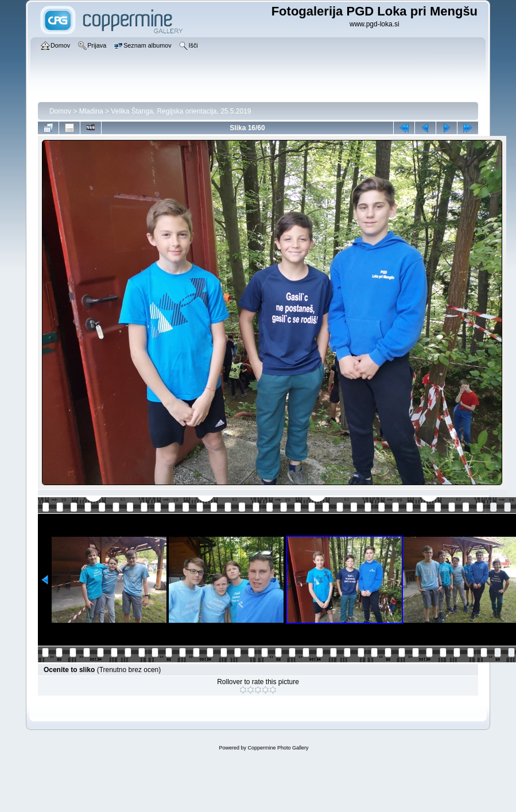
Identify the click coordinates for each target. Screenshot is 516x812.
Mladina (91, 111)
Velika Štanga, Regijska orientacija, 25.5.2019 (181, 111)
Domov (60, 111)
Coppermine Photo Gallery (278, 748)
